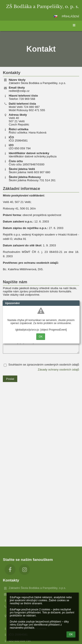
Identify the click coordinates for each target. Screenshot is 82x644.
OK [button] (71, 634)
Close (76, 303)
